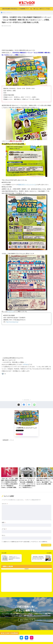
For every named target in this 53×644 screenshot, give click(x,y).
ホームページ (10, 311)
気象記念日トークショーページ (27, 185)
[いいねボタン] (3, 374)
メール (4, 529)
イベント (12, 440)
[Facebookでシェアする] (24, 405)
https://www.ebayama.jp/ (13, 322)
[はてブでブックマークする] (29, 405)
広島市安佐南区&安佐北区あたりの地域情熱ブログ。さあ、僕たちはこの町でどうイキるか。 (26, 9)
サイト (4, 536)
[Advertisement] (26, 38)
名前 (4, 523)
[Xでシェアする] (18, 405)
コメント (5, 504)
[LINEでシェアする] (35, 405)
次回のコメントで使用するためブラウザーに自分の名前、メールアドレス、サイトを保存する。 (26, 542)
